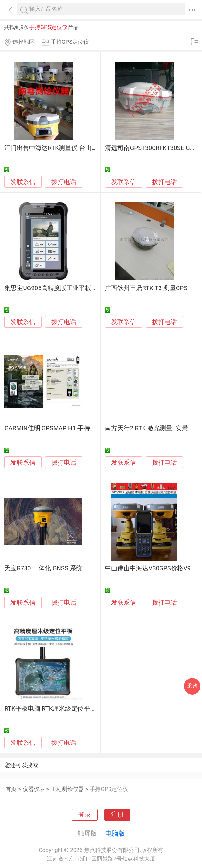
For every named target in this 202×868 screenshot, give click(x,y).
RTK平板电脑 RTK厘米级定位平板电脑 (56, 709)
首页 (11, 789)
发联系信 (23, 182)
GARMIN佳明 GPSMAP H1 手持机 (50, 428)
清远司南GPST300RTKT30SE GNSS (153, 148)
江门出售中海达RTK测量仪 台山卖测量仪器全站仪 (73, 148)
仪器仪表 (34, 789)
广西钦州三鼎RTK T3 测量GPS (146, 288)
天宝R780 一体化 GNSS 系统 (43, 568)
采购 (192, 686)
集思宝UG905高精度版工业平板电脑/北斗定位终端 (74, 288)
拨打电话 (64, 182)
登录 (85, 815)
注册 (117, 815)
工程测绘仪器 (67, 789)
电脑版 (115, 833)
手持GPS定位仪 (109, 789)
